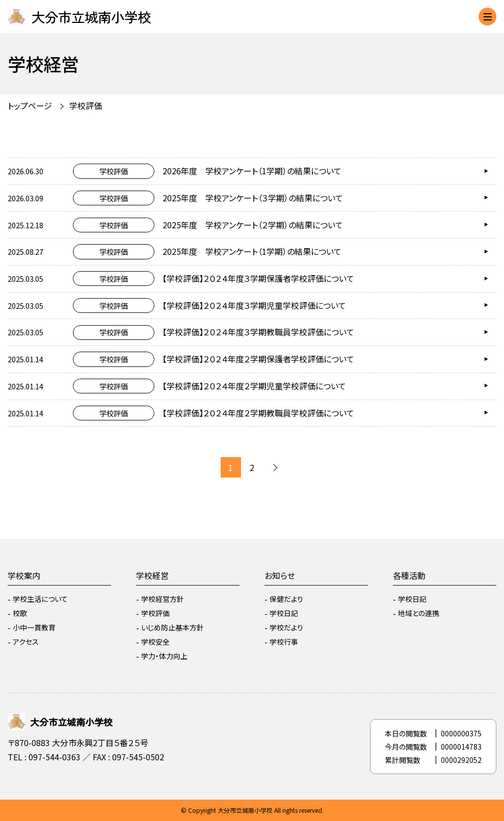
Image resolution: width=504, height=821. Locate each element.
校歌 (20, 613)
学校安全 (155, 642)
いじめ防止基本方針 (173, 627)
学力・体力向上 (164, 656)
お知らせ (280, 575)
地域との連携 (419, 613)
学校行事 (284, 642)
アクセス (26, 642)
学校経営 (152, 575)
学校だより (286, 627)
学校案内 (24, 575)
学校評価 (86, 105)
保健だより (286, 599)
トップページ (30, 105)
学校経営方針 (163, 599)
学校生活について (40, 599)
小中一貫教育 (34, 627)
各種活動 (409, 575)
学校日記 (284, 613)
